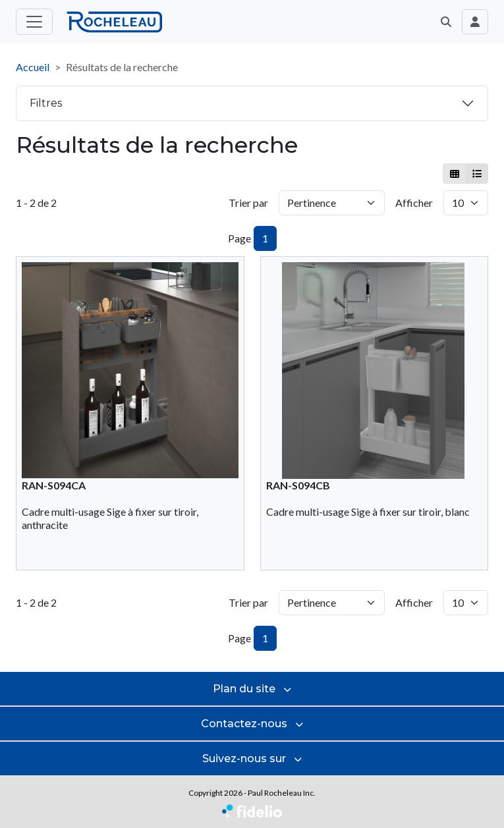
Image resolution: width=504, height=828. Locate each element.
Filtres (46, 103)
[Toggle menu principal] (34, 22)
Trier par (248, 203)
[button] (446, 22)
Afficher (414, 203)
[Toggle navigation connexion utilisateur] (475, 22)
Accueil (33, 67)
